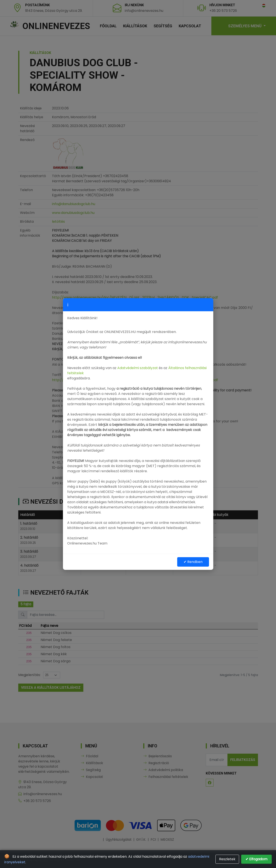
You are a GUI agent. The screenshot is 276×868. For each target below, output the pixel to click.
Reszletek (227, 859)
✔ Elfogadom (256, 859)
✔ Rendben (193, 562)
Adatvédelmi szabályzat (138, 368)
